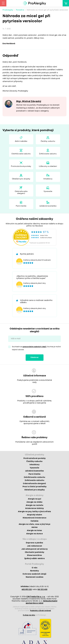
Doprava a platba (34, 543)
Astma (35, 527)
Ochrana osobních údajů (34, 574)
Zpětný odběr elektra (34, 559)
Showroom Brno (34, 555)
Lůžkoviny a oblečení (48, 166)
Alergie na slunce (34, 534)
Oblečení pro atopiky (21, 179)
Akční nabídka (21, 141)
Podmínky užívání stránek (40, 611)
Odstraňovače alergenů (21, 192)
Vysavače (48, 191)
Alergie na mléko (34, 502)
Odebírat (35, 358)
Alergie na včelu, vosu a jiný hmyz (35, 524)
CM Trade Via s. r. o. (36, 597)
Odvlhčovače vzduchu (21, 154)
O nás (34, 568)
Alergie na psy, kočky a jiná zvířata (34, 512)
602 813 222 (27, 590)
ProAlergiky (8, 10)
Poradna (20, 10)
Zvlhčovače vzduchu (48, 154)
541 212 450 (43, 590)
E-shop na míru (29, 615)
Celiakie (35, 521)
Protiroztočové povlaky (21, 166)
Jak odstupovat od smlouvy (35, 549)
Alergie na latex (34, 531)
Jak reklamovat (35, 546)
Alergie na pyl (34, 499)
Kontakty (34, 571)
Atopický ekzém (34, 515)
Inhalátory (48, 179)
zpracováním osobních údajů (34, 347)
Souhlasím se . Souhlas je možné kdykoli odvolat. (36, 348)
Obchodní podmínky (35, 552)
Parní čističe (21, 206)
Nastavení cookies (35, 577)
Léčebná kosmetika (48, 206)
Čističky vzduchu (48, 141)
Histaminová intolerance (34, 518)
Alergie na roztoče (34, 505)
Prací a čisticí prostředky (35, 487)
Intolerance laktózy (34, 508)
